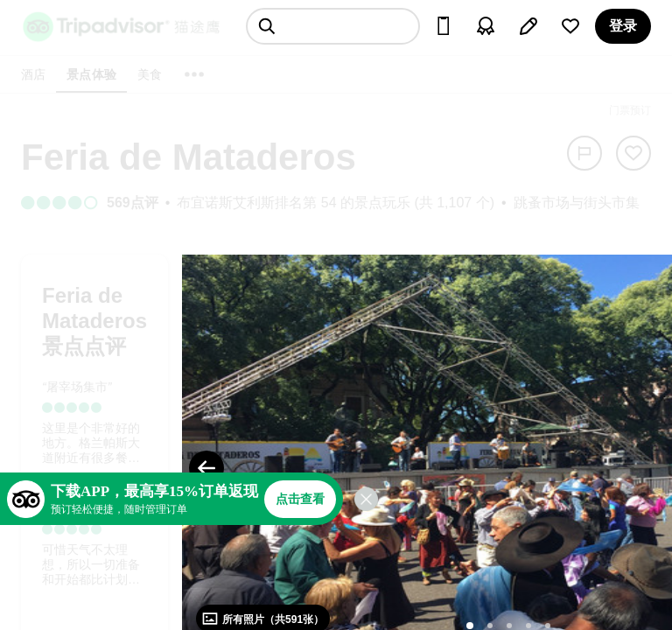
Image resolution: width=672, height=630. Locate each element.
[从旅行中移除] (633, 153)
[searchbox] (333, 26)
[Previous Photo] (206, 468)
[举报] (584, 153)
